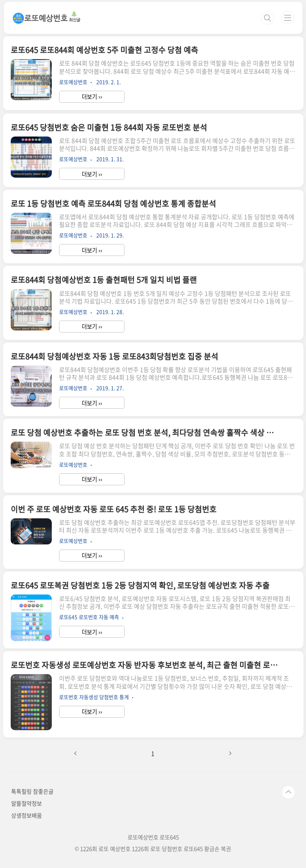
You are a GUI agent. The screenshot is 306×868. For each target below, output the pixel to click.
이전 (76, 753)
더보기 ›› (92, 97)
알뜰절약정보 (27, 803)
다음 (230, 753)
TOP (288, 792)
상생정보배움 (27, 815)
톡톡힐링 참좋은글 (32, 791)
